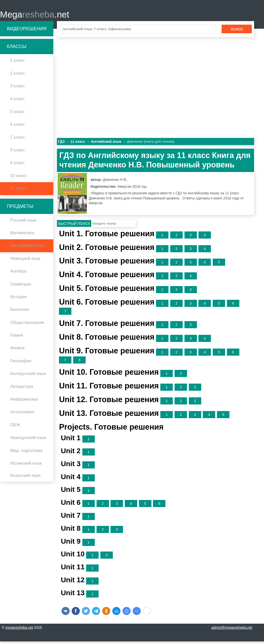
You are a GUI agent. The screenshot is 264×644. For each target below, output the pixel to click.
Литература (22, 389)
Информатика (24, 402)
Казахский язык (25, 478)
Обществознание (27, 325)
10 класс (19, 178)
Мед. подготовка (26, 453)
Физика (17, 350)
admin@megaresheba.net (232, 630)
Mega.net (35, 15)
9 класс (17, 165)
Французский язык (28, 440)
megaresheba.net (19, 630)
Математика (22, 235)
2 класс (17, 76)
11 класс (19, 191)
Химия (17, 337)
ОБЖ (15, 427)
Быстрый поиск (74, 226)
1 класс (17, 63)
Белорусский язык (28, 376)
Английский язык (27, 248)
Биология (19, 312)
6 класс (17, 127)
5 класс (17, 114)
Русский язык (23, 222)
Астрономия (22, 414)
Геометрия (21, 286)
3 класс (17, 88)
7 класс (17, 140)
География (21, 363)
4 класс (17, 101)
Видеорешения (27, 31)
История (18, 299)
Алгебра (18, 273)
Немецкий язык (25, 261)
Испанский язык (26, 466)
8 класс (17, 152)
